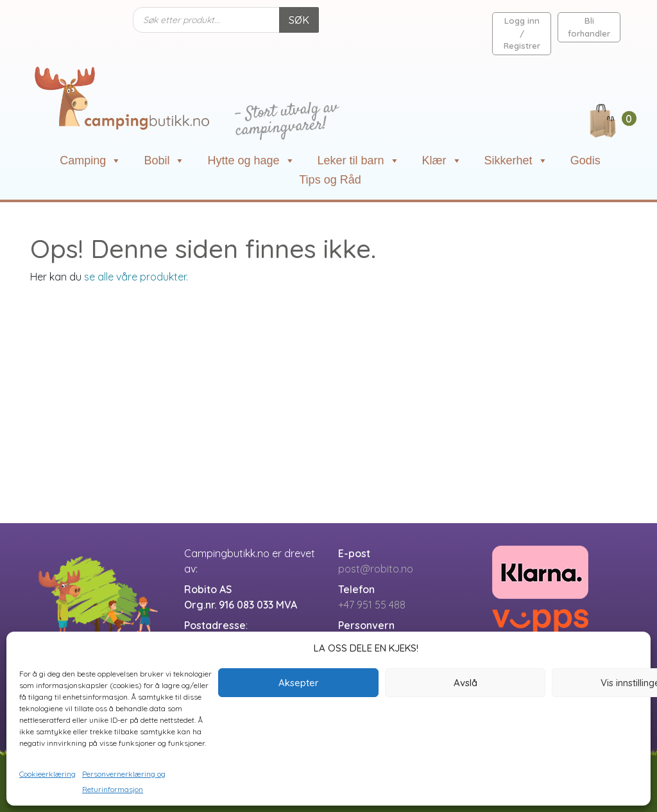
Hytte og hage (251, 160)
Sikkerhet (516, 160)
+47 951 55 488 (372, 605)
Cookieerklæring (47, 774)
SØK (299, 20)
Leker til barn (359, 160)
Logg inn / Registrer (522, 33)
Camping (90, 160)
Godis (585, 160)
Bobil (164, 160)
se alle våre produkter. (136, 277)
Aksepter (299, 683)
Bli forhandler (589, 27)
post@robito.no (376, 569)
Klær (442, 160)
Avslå (465, 683)
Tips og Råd (330, 180)
